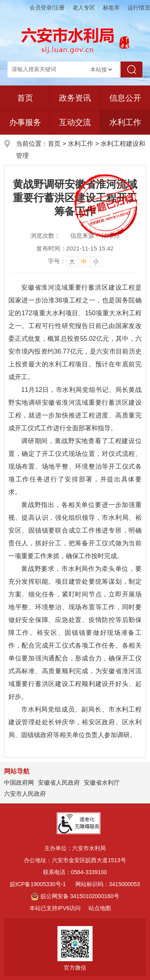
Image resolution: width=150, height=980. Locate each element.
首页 (25, 98)
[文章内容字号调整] (75, 261)
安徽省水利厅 (102, 782)
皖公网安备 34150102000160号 (75, 896)
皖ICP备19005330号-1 (38, 884)
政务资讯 (75, 98)
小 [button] (96, 261)
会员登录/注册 (47, 8)
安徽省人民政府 (59, 782)
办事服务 (25, 122)
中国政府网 (19, 782)
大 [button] (72, 261)
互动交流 (75, 122)
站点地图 (100, 908)
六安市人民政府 (25, 794)
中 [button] (84, 261)
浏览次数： (45, 236)
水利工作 (81, 144)
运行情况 (139, 8)
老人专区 (84, 8)
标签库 (111, 8)
